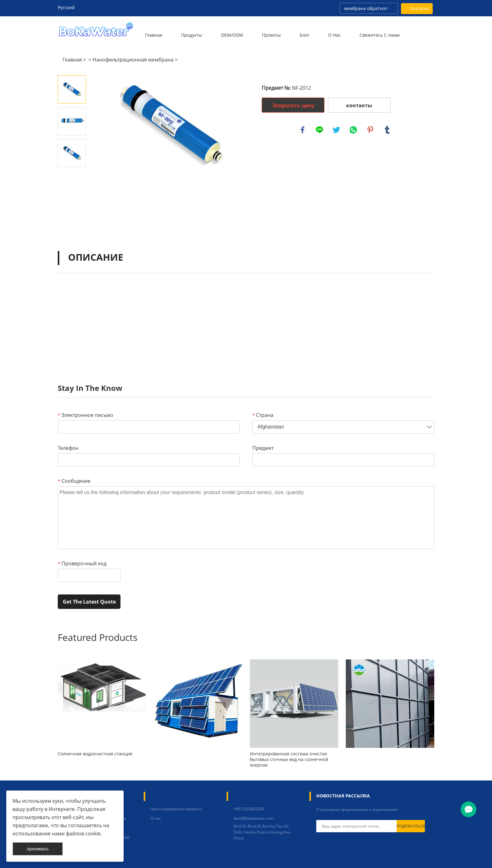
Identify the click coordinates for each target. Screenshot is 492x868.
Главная (154, 35)
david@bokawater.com (253, 818)
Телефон (68, 448)
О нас (334, 35)
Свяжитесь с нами (380, 35)
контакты (359, 105)
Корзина (420, 8)
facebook (302, 130)
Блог (305, 35)
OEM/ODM (232, 35)
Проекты (271, 35)
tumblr (387, 130)
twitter (336, 130)
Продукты (192, 35)
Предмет (263, 448)
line (319, 130)
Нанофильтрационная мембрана (133, 60)
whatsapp (353, 130)
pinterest (370, 130)
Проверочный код (82, 563)
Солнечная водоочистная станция (95, 754)
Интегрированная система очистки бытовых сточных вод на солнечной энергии (289, 759)
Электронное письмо (86, 415)
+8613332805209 (249, 809)
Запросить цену (293, 105)
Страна (263, 415)
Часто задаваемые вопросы (176, 809)
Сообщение (74, 481)
